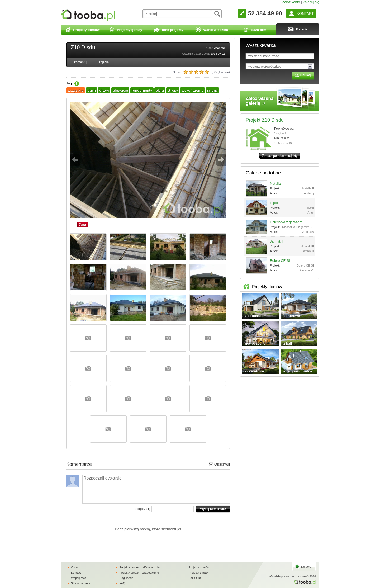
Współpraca (79, 578)
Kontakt (76, 573)
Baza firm (195, 578)
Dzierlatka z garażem (286, 222)
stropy (173, 90)
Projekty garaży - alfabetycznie (139, 573)
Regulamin (126, 578)
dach (92, 90)
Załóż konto (291, 2)
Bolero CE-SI (280, 261)
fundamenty (142, 90)
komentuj (81, 62)
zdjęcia (104, 62)
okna (160, 90)
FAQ (122, 583)
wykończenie (193, 90)
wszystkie (76, 90)
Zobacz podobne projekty (280, 156)
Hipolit (275, 203)
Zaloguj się (311, 2)
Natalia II (277, 184)
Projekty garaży (199, 573)
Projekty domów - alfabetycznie (139, 567)
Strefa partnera (81, 583)
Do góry (306, 567)
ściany (212, 90)
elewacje (120, 90)
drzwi (104, 90)
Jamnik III (277, 241)
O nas (75, 567)
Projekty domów (199, 567)
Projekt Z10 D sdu (265, 120)
